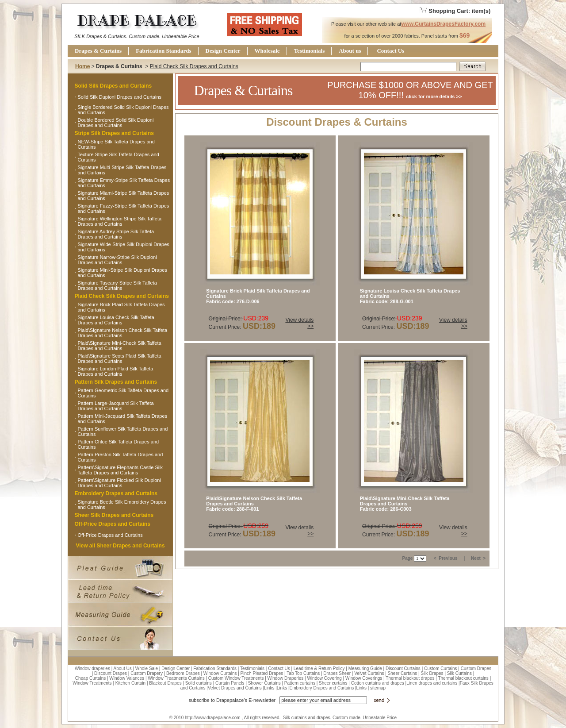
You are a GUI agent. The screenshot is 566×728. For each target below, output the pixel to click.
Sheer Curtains (403, 673)
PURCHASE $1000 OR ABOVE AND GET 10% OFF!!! (410, 90)
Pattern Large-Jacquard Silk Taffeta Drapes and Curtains (116, 406)
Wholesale (267, 51)
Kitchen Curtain (130, 683)
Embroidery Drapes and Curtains (116, 493)
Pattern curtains (300, 683)
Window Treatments (92, 683)
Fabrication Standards (163, 51)
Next (476, 558)
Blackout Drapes (165, 683)
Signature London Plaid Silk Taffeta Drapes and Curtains (116, 371)
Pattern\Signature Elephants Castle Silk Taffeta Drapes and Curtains (120, 470)
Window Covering (324, 678)
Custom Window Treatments (236, 678)
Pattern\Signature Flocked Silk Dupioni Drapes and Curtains (119, 483)
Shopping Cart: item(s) (455, 11)
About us (350, 51)
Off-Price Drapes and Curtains (113, 524)
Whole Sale (147, 668)
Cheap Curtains (90, 678)
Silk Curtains (459, 673)
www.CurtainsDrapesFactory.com (443, 24)
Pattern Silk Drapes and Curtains (116, 382)
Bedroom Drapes (183, 673)
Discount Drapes (111, 673)
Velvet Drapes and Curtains (235, 688)
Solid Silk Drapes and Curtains (113, 86)
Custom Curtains (440, 668)
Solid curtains (199, 683)
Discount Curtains (403, 668)
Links (269, 688)
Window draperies (92, 668)
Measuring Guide (365, 668)
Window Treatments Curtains (176, 678)
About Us (123, 668)
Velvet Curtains (369, 673)
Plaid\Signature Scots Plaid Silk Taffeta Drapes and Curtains (120, 358)
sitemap (378, 688)
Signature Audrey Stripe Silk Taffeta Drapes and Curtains (116, 234)
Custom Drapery (147, 673)
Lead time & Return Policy (319, 668)
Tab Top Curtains (303, 673)
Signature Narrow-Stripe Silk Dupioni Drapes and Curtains (117, 260)
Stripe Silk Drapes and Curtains (114, 133)
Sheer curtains (333, 683)
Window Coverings (364, 678)
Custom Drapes (476, 668)
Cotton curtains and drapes (378, 683)
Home (82, 66)
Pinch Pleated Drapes (262, 673)
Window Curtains (220, 673)
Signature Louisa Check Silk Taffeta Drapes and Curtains (116, 320)
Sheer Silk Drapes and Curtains (114, 515)
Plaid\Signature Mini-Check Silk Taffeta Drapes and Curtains (120, 346)
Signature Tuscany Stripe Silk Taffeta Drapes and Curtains (117, 285)
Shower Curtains (264, 683)
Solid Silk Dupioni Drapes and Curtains (120, 97)
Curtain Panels (230, 683)
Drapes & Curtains (98, 51)
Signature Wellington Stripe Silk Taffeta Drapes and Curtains (120, 221)
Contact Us (390, 51)
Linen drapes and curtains (432, 683)
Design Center (223, 51)
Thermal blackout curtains (463, 678)
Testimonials (310, 51)
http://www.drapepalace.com (213, 718)
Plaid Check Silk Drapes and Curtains (194, 66)
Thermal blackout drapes (410, 678)
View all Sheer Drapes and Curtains (120, 546)
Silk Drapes (432, 673)
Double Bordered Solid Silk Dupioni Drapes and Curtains (116, 123)
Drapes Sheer (337, 673)
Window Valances (127, 678)
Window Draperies (286, 678)
